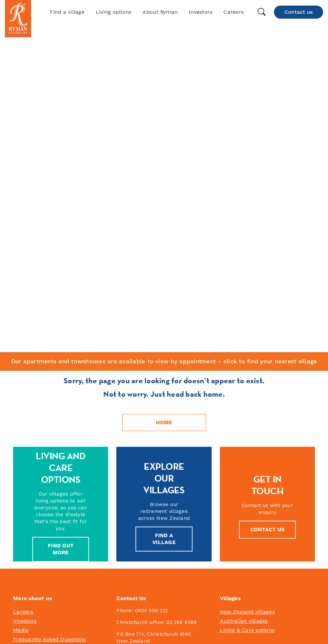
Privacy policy (194, 628)
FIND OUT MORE (61, 307)
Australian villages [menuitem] (244, 378)
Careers (234, 12)
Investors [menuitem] (25, 378)
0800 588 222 (151, 368)
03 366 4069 (182, 380)
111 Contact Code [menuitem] (35, 406)
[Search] (164, 476)
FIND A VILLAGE (164, 296)
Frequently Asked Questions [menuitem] (50, 397)
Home (164, 180)
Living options (114, 12)
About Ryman (160, 12)
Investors (201, 12)
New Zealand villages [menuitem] (247, 369)
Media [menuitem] (21, 387)
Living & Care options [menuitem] (247, 387)
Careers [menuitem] (23, 369)
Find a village (67, 12)
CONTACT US (268, 287)
